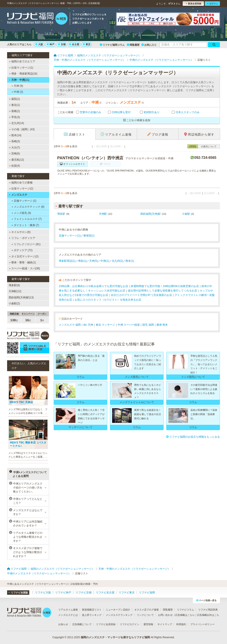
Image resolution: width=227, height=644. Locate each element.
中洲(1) (105, 261)
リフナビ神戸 (63, 593)
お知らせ (63, 624)
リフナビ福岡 (147, 593)
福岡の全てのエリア (22, 61)
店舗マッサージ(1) (70, 236)
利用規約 (181, 624)
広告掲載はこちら (185, 615)
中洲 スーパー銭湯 (129, 325)
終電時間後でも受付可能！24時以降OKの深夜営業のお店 (165, 286)
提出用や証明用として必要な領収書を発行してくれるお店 (162, 291)
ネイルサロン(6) (20, 232)
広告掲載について (82, 624)
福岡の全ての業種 (21, 183)
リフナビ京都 (84, 593)
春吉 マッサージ (105, 325)
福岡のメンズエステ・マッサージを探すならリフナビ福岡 (115, 637)
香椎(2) (15, 111)
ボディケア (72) (22, 250)
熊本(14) (15, 135)
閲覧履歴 (133, 45)
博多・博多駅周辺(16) (23, 74)
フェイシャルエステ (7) (27, 219)
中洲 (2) (17, 92)
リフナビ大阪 (43, 593)
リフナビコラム (185, 610)
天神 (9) (17, 86)
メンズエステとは (68, 615)
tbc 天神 (88, 325)
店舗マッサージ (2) (24, 201)
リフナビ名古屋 (105, 593)
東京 (87, 44)
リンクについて (145, 615)
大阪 (39, 44)
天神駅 (103, 214)
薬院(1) (15, 99)
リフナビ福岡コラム (112, 45)
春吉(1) (15, 105)
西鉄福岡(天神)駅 (151, 214)
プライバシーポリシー (202, 624)
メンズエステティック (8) (28, 207)
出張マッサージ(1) (21, 68)
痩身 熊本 (162, 325)
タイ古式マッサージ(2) (24, 256)
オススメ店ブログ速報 (147, 610)
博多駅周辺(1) (67, 261)
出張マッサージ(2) (21, 189)
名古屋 (74, 44)
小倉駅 (186, 214)
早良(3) (15, 117)
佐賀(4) (15, 166)
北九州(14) (17, 123)
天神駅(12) (15, 291)
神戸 (51, 44)
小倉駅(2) (14, 303)
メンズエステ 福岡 (70, 325)
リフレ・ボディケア (22, 238)
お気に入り (149, 45)
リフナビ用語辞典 (208, 610)
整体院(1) (89, 236)
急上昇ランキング (92, 615)
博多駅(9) (14, 285)
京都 (62, 44)
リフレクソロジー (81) (26, 244)
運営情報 (148, 624)
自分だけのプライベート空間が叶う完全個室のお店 (141, 295)
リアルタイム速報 (68, 610)
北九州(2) (117, 261)
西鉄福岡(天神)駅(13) (21, 297)
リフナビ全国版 (18, 593)
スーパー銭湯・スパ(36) (25, 268)
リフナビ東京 (127, 593)
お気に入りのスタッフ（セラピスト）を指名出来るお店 (108, 300)
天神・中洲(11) (19, 80)
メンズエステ (18, 195)
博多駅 (61, 214)
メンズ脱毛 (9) (21, 213)
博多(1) (82, 261)
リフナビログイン (129, 624)
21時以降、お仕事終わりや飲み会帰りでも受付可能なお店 (93, 286)
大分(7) (15, 148)
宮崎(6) (15, 154)
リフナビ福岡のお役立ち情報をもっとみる (193, 437)
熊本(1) (130, 261)
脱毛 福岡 (148, 325)
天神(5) (93, 261)
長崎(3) (15, 141)
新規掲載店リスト (92, 610)
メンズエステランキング (119, 615)
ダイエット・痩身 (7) (25, 225)
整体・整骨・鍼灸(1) (23, 262)
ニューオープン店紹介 (118, 610)
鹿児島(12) (17, 160)
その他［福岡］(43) (22, 129)
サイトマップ (165, 624)
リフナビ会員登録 (106, 624)
